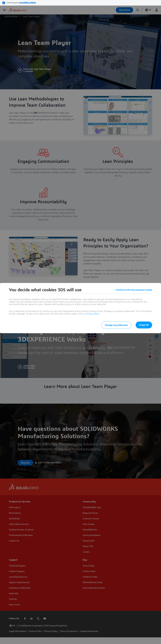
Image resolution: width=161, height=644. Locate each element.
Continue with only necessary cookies (134, 290)
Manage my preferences (116, 325)
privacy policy (92, 314)
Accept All (144, 325)
